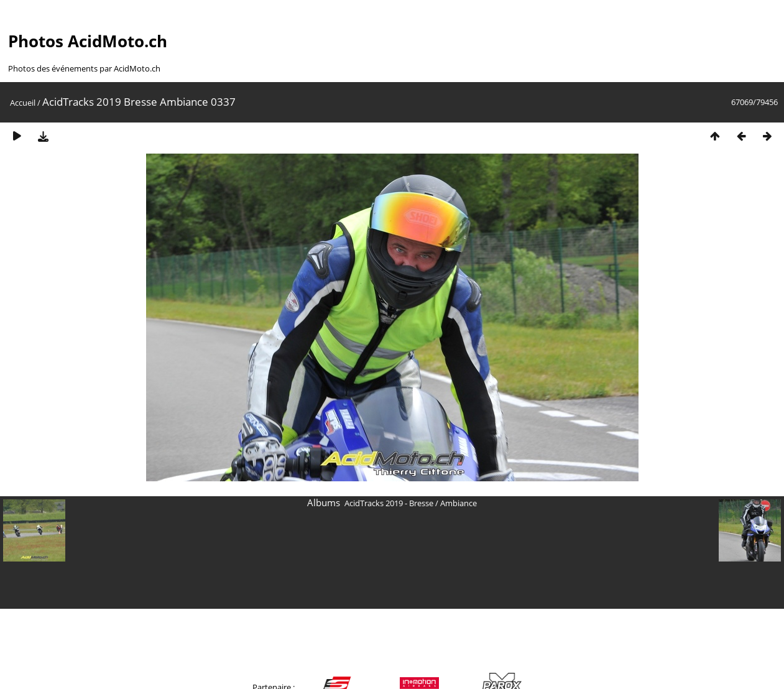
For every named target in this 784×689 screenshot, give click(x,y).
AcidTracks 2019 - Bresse (389, 503)
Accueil (23, 103)
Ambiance (459, 503)
